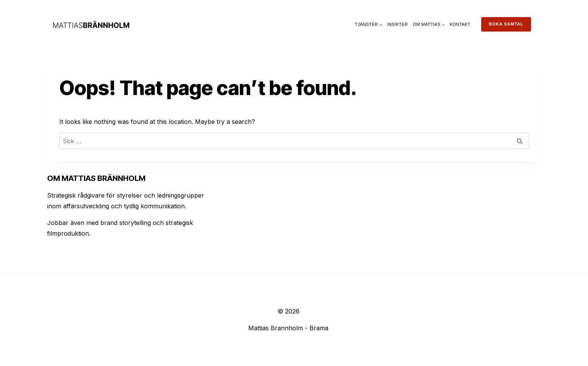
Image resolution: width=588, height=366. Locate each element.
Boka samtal (506, 24)
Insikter (398, 24)
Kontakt (460, 24)
